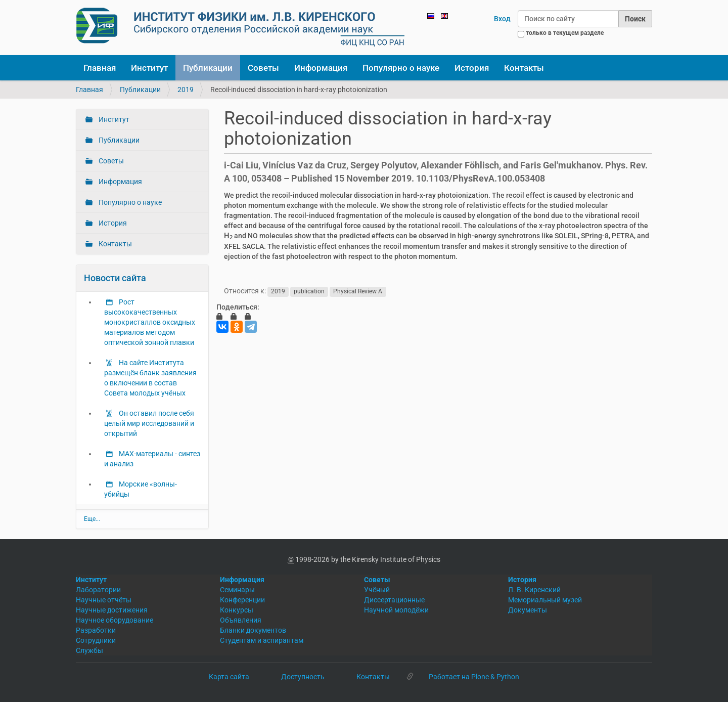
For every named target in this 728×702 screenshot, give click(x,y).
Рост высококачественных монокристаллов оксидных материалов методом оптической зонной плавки (150, 322)
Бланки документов (253, 630)
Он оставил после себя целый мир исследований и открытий (149, 423)
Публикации (208, 68)
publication (309, 291)
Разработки (96, 630)
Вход (502, 19)
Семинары (237, 590)
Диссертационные (394, 600)
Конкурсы (237, 610)
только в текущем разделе (565, 33)
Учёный (377, 590)
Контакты (524, 68)
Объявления (241, 620)
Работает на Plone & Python (474, 677)
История (472, 68)
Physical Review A (358, 291)
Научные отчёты (104, 600)
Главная (100, 68)
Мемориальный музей (545, 600)
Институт (149, 68)
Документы (528, 610)
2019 (186, 90)
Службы (89, 650)
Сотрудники (96, 640)
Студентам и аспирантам (262, 640)
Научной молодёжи (396, 610)
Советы (263, 68)
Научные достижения (112, 610)
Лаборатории (98, 590)
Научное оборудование (115, 620)
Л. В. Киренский (534, 590)
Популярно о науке (401, 68)
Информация (321, 68)
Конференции (242, 600)
